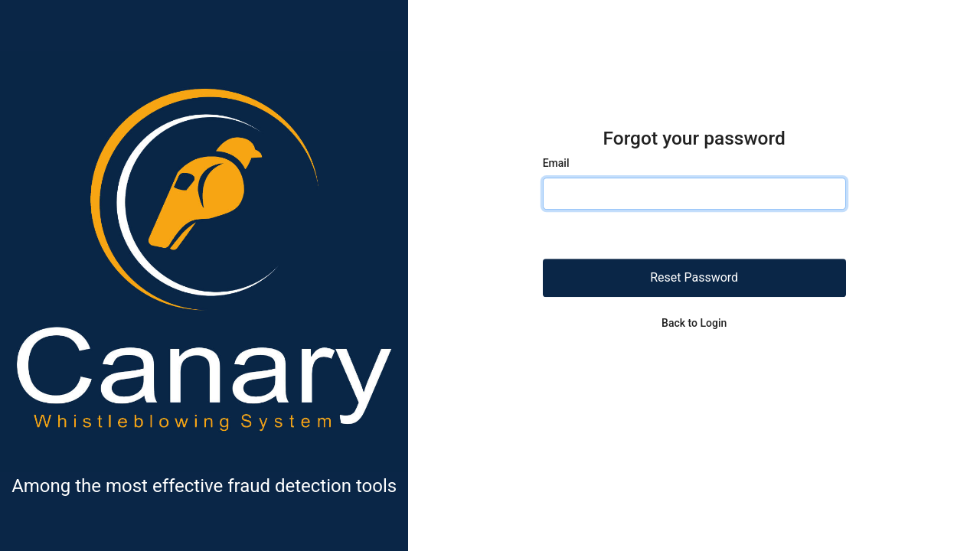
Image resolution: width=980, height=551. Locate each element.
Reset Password (694, 278)
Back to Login (694, 324)
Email (556, 164)
